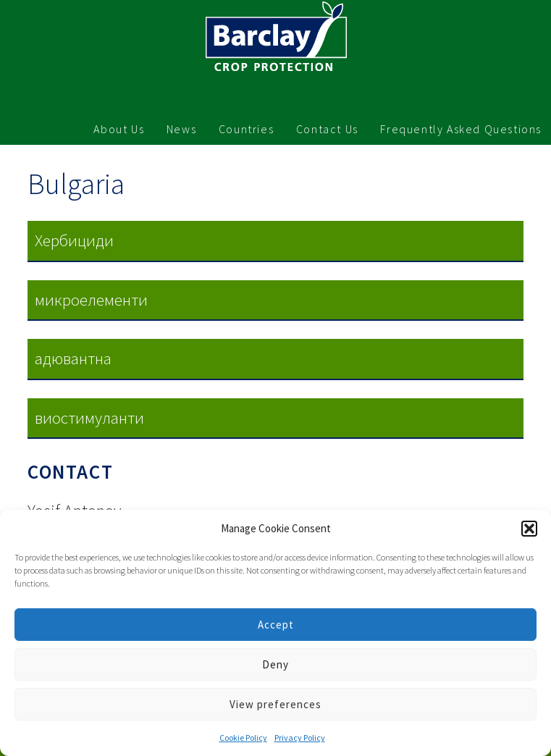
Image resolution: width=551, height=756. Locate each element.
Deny (275, 664)
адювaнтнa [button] (73, 358)
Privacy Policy (300, 738)
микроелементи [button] (91, 299)
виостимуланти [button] (89, 417)
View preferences (275, 704)
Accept (276, 625)
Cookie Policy (243, 738)
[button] (529, 529)
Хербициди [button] (74, 240)
